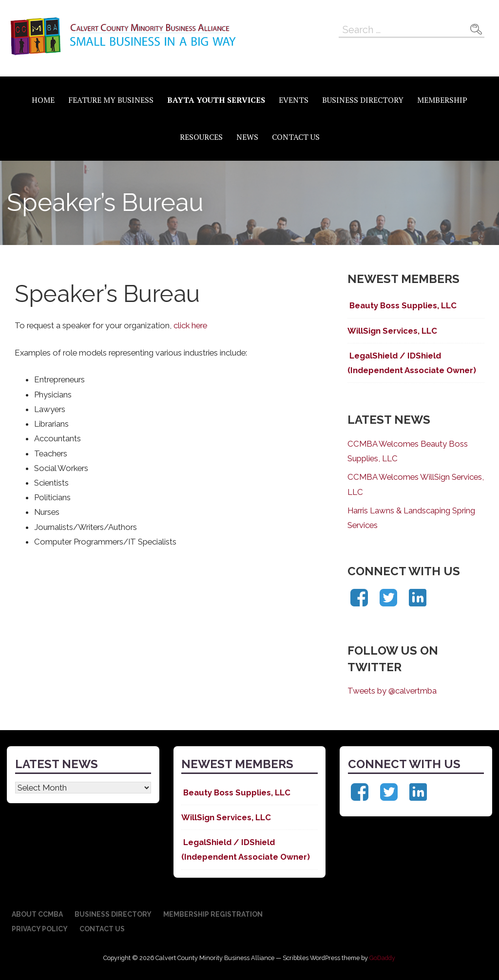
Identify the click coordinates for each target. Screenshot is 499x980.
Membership (442, 100)
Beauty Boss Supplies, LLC (402, 305)
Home (43, 100)
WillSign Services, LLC (392, 331)
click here (190, 325)
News (247, 137)
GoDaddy (382, 958)
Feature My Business (111, 100)
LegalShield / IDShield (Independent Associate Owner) (412, 363)
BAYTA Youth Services (216, 100)
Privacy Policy (40, 929)
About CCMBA (37, 914)
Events (294, 100)
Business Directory (363, 100)
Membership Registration (213, 914)
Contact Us (296, 137)
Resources (201, 137)
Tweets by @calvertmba (392, 691)
